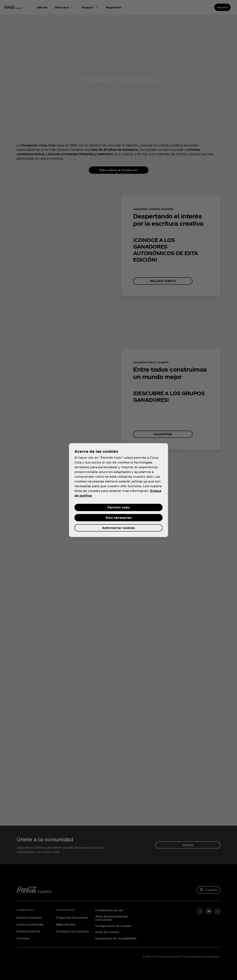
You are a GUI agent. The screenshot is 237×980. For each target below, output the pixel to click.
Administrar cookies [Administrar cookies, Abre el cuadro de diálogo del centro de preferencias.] (118, 528)
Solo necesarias (119, 518)
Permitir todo (119, 507)
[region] (118, 490)
